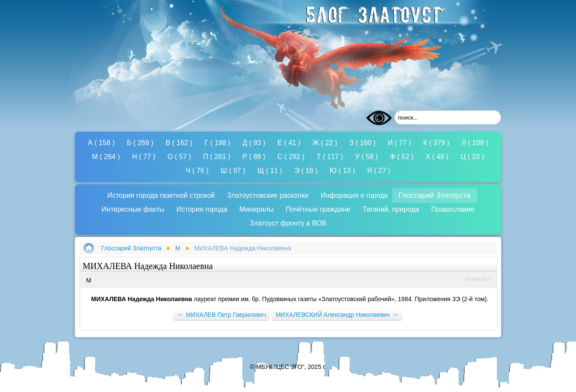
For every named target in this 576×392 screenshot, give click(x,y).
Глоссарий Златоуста (131, 248)
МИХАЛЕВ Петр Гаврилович (222, 314)
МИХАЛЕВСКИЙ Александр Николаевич (337, 314)
